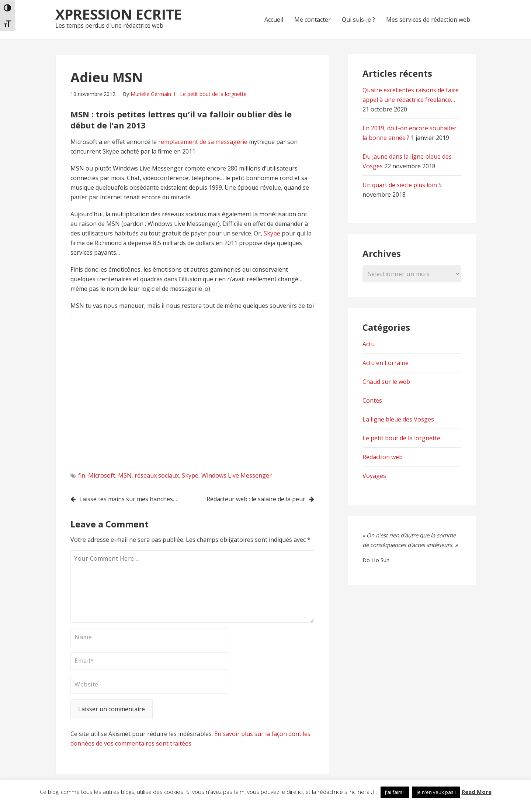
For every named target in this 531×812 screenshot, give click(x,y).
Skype (273, 233)
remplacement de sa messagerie (204, 142)
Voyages (374, 476)
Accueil (274, 20)
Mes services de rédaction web (428, 20)
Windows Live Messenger (237, 475)
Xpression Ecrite (119, 14)
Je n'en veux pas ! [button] (436, 792)
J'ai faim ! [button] (395, 792)
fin (82, 475)
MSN (125, 475)
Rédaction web (383, 457)
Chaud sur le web (386, 382)
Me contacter (313, 20)
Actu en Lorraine (386, 363)
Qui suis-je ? (358, 20)
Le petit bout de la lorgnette (213, 94)
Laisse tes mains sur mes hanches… (128, 499)
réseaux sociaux (157, 475)
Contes (372, 400)
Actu (369, 344)
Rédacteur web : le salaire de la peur (256, 499)
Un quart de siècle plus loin (400, 185)
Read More (477, 792)
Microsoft (102, 475)
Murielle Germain (151, 94)
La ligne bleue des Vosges (398, 419)
